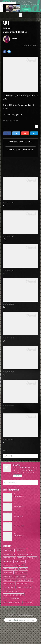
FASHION (10, 583)
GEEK (9, 602)
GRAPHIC (10, 606)
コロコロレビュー (12, 624)
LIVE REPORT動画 (12, 628)
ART (6, 23)
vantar (15, 38)
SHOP (8, 598)
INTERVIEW (25, 606)
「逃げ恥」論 (11, 617)
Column (9, 613)
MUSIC (20, 587)
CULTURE (23, 609)
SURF (20, 591)
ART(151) (6, 121)
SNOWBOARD (11, 594)
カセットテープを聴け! (14, 620)
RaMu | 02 (18, 559)
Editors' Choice (24, 613)
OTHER (28, 628)
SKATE (9, 591)
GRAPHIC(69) (14, 121)
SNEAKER (21, 598)
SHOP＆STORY (25, 580)
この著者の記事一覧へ (30, 45)
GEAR (21, 602)
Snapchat (10, 580)
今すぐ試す (27, 9)
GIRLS (9, 609)
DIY (24, 594)
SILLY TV (21, 576)
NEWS (8, 576)
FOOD (22, 583)
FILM (8, 587)
